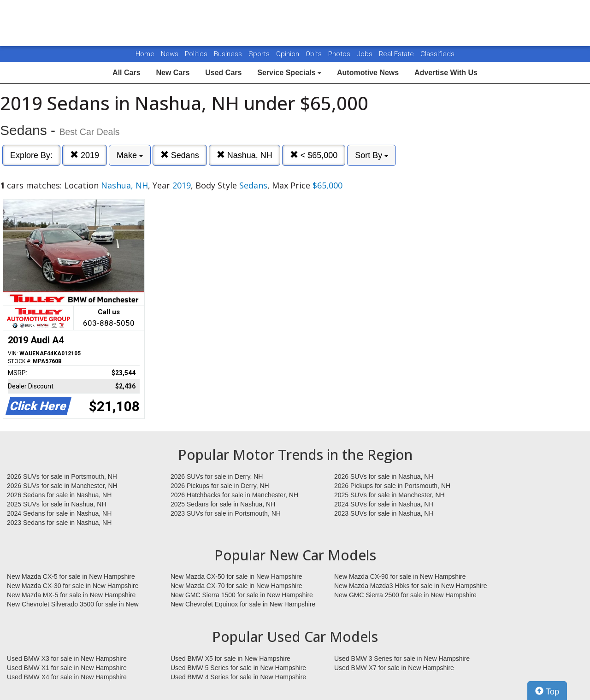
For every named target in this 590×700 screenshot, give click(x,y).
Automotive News (368, 73)
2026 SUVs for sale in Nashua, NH (384, 476)
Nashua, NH (245, 155)
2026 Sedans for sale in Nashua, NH (59, 495)
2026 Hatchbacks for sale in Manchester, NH (234, 495)
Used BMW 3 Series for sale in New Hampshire (402, 659)
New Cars (173, 73)
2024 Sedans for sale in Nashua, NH (59, 513)
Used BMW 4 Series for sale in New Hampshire (238, 677)
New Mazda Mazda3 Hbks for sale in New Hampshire (410, 586)
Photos (340, 54)
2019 (85, 155)
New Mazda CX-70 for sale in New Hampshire (236, 586)
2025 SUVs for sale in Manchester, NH (389, 495)
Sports (260, 54)
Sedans (180, 155)
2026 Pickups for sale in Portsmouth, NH (392, 486)
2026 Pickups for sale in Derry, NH (220, 486)
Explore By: (31, 155)
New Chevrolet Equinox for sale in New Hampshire (243, 604)
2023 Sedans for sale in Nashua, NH (59, 523)
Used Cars (223, 73)
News (170, 54)
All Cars (126, 73)
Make (130, 155)
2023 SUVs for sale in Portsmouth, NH (226, 513)
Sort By (372, 155)
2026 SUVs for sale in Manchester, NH (62, 486)
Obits (315, 54)
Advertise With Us (446, 73)
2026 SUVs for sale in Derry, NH (217, 476)
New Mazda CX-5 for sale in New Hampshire (71, 576)
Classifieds (437, 54)
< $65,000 (314, 155)
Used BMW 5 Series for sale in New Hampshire (238, 668)
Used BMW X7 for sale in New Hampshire (394, 668)
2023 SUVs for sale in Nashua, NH (384, 513)
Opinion (289, 54)
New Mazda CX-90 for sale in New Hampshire (400, 576)
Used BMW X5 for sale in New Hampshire (230, 659)
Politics (196, 54)
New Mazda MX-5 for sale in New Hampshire (71, 595)
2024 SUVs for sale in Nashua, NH (384, 504)
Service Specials (289, 73)
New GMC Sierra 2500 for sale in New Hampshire (405, 595)
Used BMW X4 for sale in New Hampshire (67, 677)
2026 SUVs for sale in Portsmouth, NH (62, 476)
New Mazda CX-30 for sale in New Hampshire (73, 586)
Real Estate (397, 54)
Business (229, 54)
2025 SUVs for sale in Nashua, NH (57, 504)
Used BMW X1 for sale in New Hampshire (67, 668)
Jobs (366, 54)
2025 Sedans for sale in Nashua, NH (223, 504)
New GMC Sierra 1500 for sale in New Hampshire (242, 595)
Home (145, 54)
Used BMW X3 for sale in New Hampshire (67, 659)
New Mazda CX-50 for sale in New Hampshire (236, 576)
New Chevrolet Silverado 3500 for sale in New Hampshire (73, 605)
